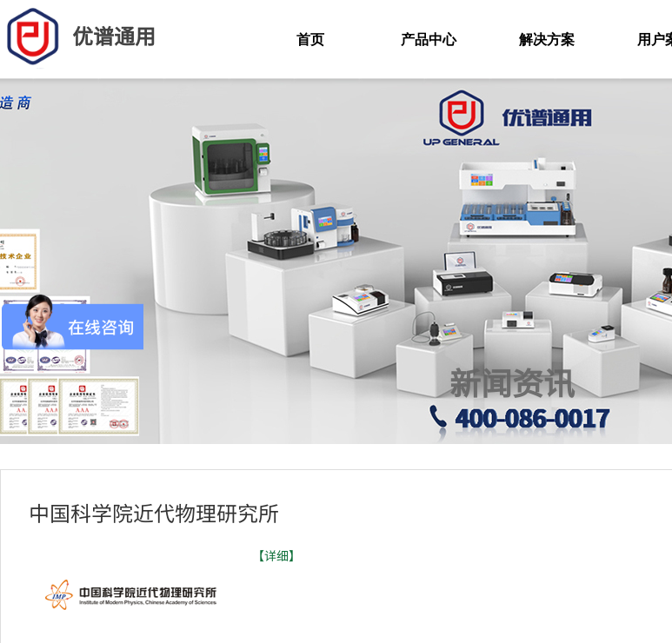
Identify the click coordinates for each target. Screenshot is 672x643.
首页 (310, 40)
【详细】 (276, 556)
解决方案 (547, 40)
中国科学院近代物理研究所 (154, 512)
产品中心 (429, 40)
